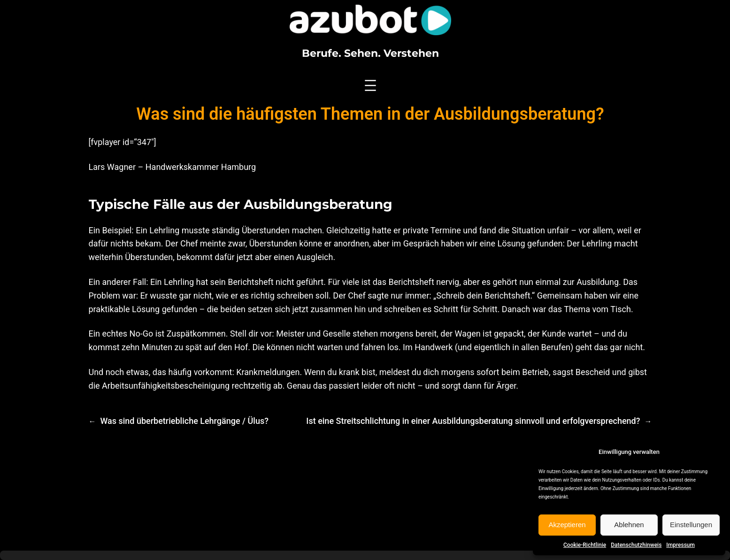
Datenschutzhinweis (636, 545)
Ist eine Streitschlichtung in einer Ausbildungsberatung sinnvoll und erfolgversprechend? (473, 421)
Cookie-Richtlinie (585, 545)
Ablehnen (629, 525)
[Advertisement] (365, 492)
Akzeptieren (567, 525)
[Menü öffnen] (370, 85)
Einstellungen (691, 525)
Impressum (680, 545)
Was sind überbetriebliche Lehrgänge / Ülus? (184, 421)
